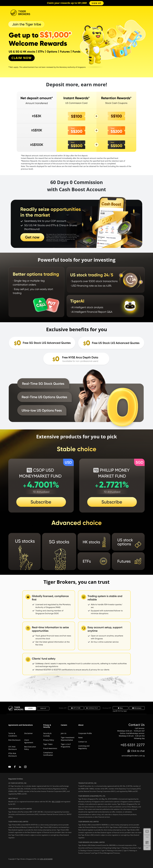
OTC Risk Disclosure (13, 748)
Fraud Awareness (50, 748)
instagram (25, 767)
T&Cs (11, 67)
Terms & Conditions (13, 735)
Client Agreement (29, 741)
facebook (15, 767)
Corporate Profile (85, 733)
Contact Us (83, 742)
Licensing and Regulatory (84, 747)
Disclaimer (29, 733)
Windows (137, 708)
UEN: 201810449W (46, 859)
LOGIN (30, 708)
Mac (120, 708)
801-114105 (56, 802)
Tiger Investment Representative (68, 739)
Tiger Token (48, 744)
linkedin (20, 767)
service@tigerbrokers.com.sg (133, 756)
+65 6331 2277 (133, 745)
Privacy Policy (49, 740)
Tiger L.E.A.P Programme (66, 745)
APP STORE (76, 708)
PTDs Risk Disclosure (13, 755)
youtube (10, 767)
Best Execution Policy (30, 748)
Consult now (147, 836)
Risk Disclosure (14, 740)
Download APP (147, 847)
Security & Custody (47, 735)
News (81, 737)
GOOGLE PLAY (92, 708)
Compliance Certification (48, 754)
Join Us (64, 733)
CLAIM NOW (22, 58)
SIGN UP (96, 3)
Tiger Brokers (16, 708)
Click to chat (138, 751)
